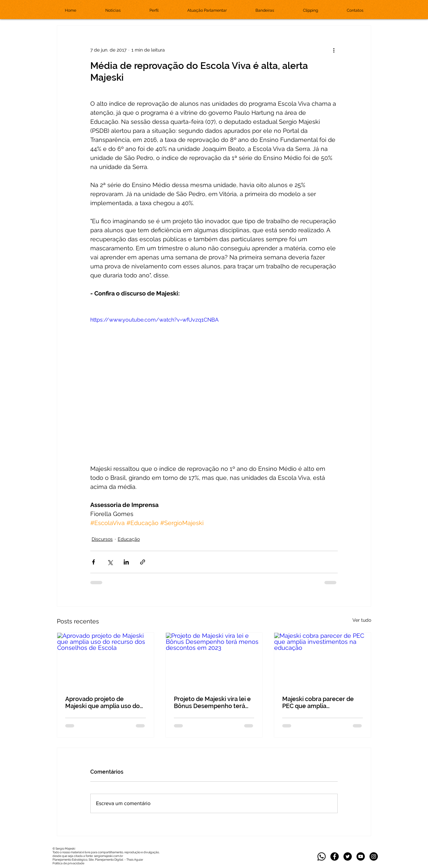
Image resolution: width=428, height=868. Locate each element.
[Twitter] (348, 856)
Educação (129, 539)
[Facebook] (335, 856)
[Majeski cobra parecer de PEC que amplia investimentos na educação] (323, 660)
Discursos (102, 539)
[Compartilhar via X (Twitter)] (110, 562)
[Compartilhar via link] (143, 562)
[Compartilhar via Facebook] (93, 562)
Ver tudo (362, 620)
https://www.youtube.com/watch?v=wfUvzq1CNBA (154, 320)
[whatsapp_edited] (322, 856)
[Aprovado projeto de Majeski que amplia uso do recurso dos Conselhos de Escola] (105, 660)
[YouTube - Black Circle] (361, 856)
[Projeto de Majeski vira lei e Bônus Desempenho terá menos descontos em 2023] (214, 660)
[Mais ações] (334, 50)
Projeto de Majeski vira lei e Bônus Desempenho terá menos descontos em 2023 (212, 702)
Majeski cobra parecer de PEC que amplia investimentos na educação (322, 702)
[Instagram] (374, 856)
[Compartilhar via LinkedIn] (126, 562)
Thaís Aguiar (135, 860)
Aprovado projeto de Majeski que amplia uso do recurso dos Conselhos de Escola (102, 702)
